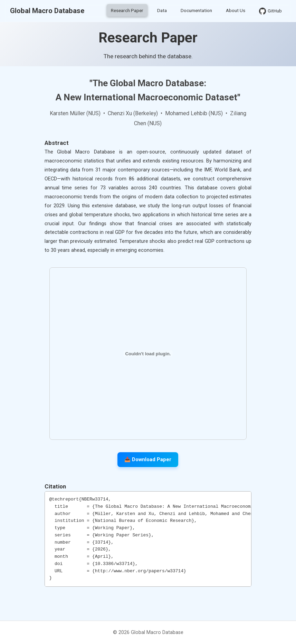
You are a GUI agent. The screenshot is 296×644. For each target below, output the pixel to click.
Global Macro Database (47, 11)
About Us (236, 10)
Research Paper (127, 10)
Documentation (196, 10)
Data (162, 10)
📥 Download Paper (148, 460)
